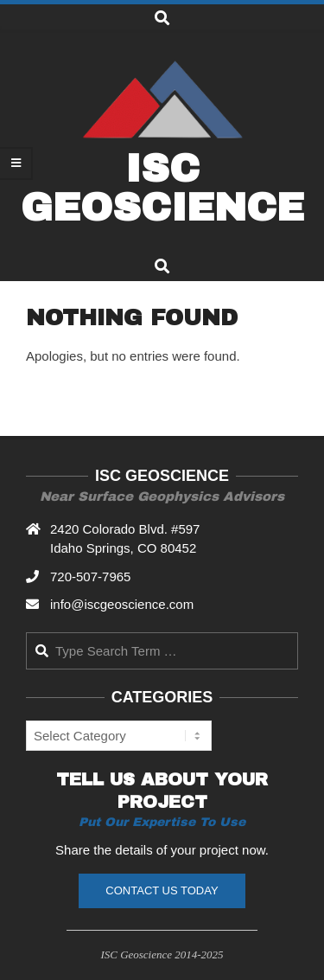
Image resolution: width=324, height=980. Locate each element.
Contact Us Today (162, 890)
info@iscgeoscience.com (122, 604)
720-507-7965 (90, 576)
